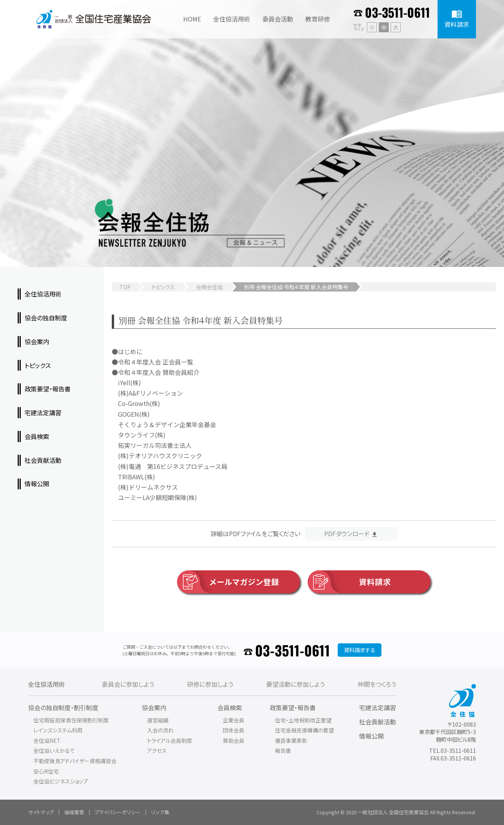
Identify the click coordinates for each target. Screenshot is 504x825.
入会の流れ (160, 730)
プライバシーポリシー (118, 812)
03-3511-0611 (397, 12)
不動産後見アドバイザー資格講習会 (75, 761)
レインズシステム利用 (58, 730)
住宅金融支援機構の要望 (304, 730)
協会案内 (154, 707)
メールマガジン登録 (228, 582)
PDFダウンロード (347, 533)
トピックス (163, 287)
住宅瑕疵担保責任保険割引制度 (71, 720)
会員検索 (230, 707)
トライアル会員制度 (170, 741)
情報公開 (371, 736)
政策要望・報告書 (293, 707)
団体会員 (234, 730)
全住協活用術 (46, 684)
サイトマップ (41, 812)
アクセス (157, 750)
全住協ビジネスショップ (61, 781)
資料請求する (360, 650)
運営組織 (158, 720)
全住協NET (47, 741)
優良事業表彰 (291, 741)
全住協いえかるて (54, 750)
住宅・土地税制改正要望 (303, 720)
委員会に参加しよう (128, 684)
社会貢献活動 (378, 722)
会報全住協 (209, 287)
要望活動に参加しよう (295, 684)
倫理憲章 (74, 812)
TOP (125, 287)
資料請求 (349, 582)
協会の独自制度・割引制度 (63, 707)
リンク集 (160, 812)
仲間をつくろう (377, 684)
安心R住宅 (46, 771)
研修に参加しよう (210, 684)
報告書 (283, 750)
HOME (192, 19)
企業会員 (234, 720)
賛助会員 (234, 741)
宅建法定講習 (378, 707)
